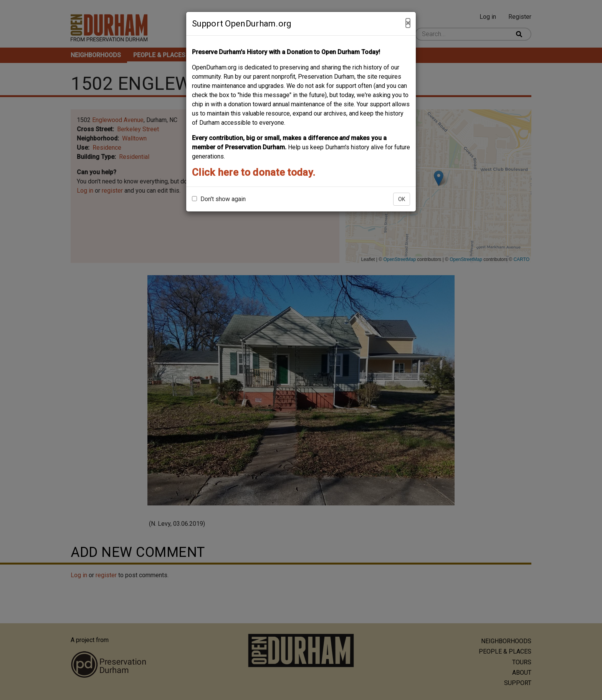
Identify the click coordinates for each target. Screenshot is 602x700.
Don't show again (219, 199)
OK (402, 199)
